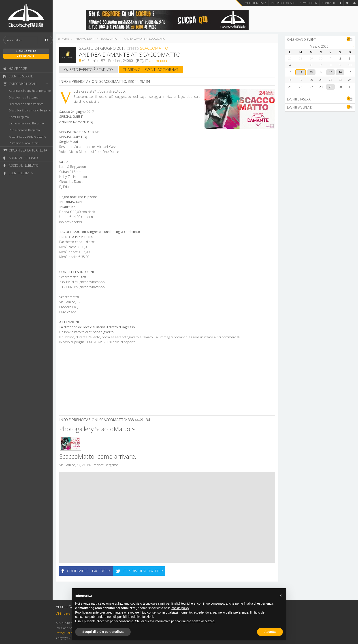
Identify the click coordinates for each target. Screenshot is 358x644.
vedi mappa (158, 61)
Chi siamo (64, 614)
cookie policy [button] (180, 608)
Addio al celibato (21, 158)
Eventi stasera (320, 99)
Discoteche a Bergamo (24, 97)
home (63, 39)
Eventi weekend (320, 107)
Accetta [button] (270, 632)
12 (300, 72)
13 (311, 72)
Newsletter (308, 3)
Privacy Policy (65, 633)
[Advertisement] (167, 380)
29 (330, 87)
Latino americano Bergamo (26, 123)
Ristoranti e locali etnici (24, 143)
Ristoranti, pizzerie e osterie (28, 136)
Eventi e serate (18, 76)
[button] (281, 595)
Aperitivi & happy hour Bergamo (30, 91)
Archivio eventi (85, 39)
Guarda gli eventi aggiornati (151, 70)
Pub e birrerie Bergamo (24, 130)
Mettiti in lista (256, 3)
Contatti (328, 3)
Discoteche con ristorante (26, 104)
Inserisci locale (283, 3)
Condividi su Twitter (139, 571)
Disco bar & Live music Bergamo (30, 110)
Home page (15, 69)
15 (330, 72)
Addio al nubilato (21, 165)
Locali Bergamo (19, 117)
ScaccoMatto (109, 39)
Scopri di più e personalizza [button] (103, 632)
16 (340, 72)
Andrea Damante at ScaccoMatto (144, 39)
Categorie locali (27, 84)
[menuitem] (63, 39)
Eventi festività (18, 173)
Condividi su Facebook (86, 571)
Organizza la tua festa (25, 150)
